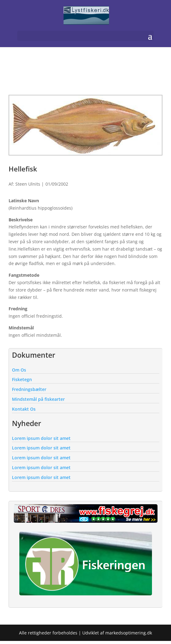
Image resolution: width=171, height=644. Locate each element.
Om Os (19, 370)
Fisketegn (22, 379)
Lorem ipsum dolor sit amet (41, 438)
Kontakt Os (24, 409)
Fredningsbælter (29, 389)
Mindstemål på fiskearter (38, 399)
